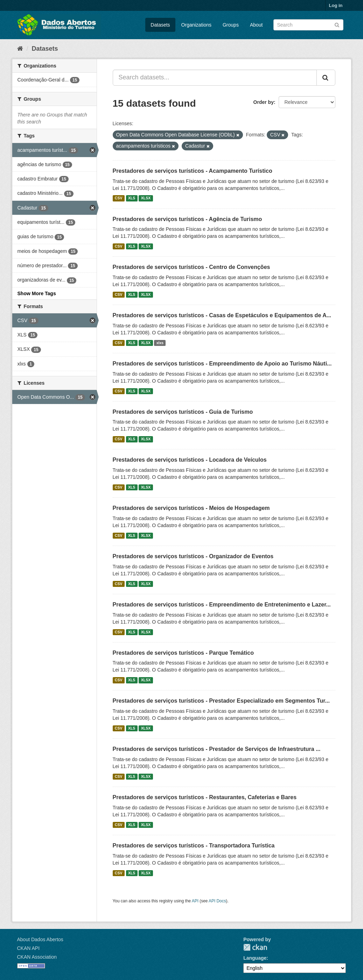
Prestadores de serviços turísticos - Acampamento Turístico (193, 171)
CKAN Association (37, 957)
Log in (336, 5)
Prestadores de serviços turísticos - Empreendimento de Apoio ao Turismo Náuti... (222, 364)
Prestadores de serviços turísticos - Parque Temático (183, 653)
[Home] (20, 49)
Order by (264, 102)
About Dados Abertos (40, 939)
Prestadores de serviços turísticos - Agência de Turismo (187, 219)
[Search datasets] (308, 25)
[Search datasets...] (215, 78)
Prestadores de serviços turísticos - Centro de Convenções (191, 267)
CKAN (255, 947)
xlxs (160, 343)
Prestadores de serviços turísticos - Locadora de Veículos (190, 460)
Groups (231, 25)
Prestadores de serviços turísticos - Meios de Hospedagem (191, 508)
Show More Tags (37, 293)
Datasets (160, 25)
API (195, 901)
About (256, 25)
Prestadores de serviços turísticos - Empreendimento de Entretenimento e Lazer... (222, 605)
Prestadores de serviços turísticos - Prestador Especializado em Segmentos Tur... (221, 701)
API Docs (217, 901)
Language (255, 958)
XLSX (146, 198)
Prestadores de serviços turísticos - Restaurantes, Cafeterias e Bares (205, 797)
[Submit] (337, 24)
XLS (132, 198)
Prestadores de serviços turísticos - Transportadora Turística (194, 846)
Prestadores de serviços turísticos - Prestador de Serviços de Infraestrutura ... (217, 749)
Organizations (196, 25)
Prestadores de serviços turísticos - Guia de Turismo (183, 412)
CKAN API (29, 948)
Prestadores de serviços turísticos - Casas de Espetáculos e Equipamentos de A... (222, 315)
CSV (119, 198)
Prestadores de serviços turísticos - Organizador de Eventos (193, 556)
